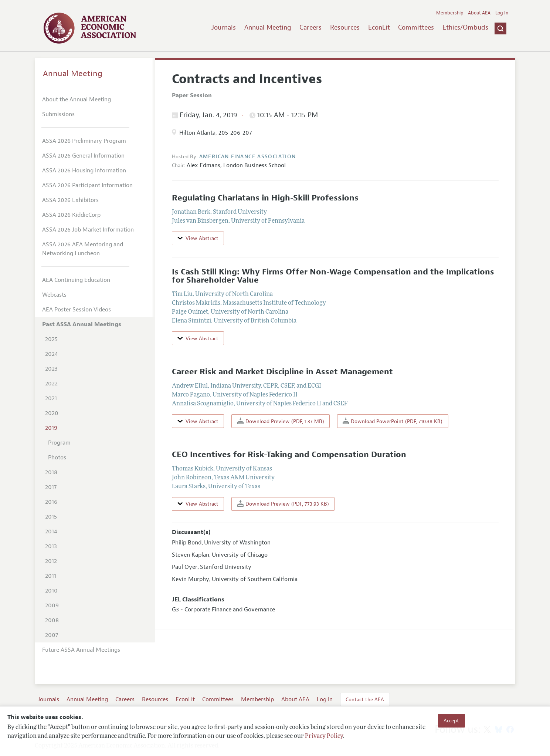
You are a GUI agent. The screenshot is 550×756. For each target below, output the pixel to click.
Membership (450, 13)
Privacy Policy (324, 736)
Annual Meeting (268, 27)
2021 (51, 398)
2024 (52, 354)
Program (59, 443)
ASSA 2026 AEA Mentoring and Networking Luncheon (83, 249)
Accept (451, 720)
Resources (345, 27)
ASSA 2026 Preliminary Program (84, 141)
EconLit (379, 27)
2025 (51, 339)
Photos (57, 458)
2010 (51, 591)
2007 (52, 635)
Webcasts (54, 295)
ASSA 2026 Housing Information (84, 171)
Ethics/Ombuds (465, 27)
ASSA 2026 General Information (83, 156)
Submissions (58, 114)
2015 (51, 517)
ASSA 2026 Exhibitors (70, 200)
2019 (51, 428)
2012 (51, 561)
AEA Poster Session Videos (77, 310)
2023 (51, 369)
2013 (51, 546)
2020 (52, 413)
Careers (310, 27)
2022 (51, 384)
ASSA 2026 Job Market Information (88, 230)
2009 (52, 605)
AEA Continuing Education (76, 280)
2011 (51, 576)
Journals (224, 27)
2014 (51, 531)
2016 (51, 502)
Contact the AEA (365, 699)
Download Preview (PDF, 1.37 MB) (281, 421)
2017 (51, 487)
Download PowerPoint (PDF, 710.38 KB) (393, 421)
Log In (502, 13)
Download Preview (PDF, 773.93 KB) (283, 504)
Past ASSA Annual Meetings (82, 324)
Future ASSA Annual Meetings (81, 650)
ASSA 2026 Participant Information (87, 185)
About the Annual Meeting (77, 99)
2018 (51, 472)
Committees (416, 27)
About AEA (479, 13)
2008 (52, 620)
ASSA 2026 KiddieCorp (71, 215)
